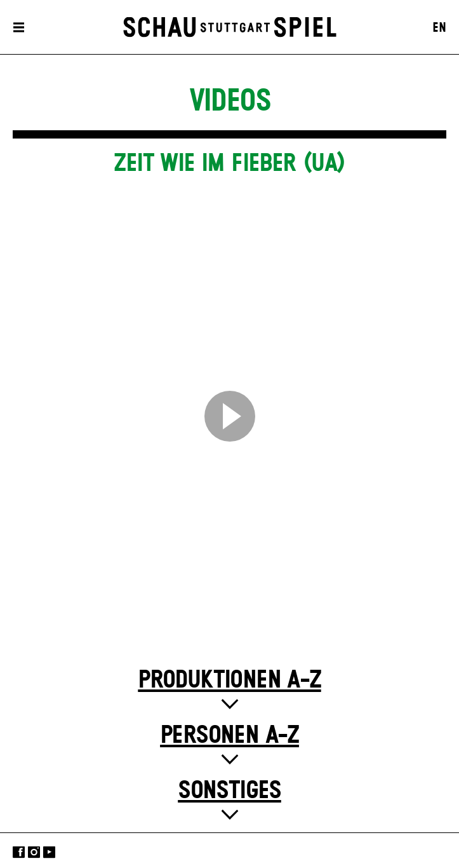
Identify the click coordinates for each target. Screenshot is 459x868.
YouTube (49, 852)
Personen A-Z (229, 736)
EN (439, 28)
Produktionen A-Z (229, 680)
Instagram (34, 852)
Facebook (19, 852)
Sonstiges (229, 791)
